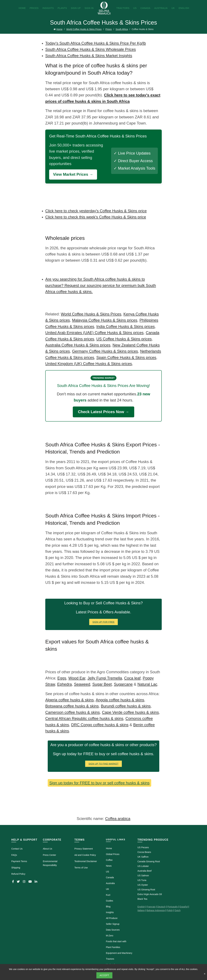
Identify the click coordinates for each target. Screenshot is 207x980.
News (109, 866)
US (135, 8)
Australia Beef (144, 871)
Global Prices (113, 854)
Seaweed (82, 684)
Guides (109, 901)
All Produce (112, 918)
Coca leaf (132, 678)
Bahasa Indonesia (156, 910)
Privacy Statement (84, 849)
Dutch (178, 910)
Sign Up (76, 8)
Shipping (16, 868)
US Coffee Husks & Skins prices (124, 339)
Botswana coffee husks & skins (72, 706)
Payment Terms (19, 861)
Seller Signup (113, 924)
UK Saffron (143, 857)
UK (173, 8)
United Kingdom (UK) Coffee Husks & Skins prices (89, 364)
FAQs (14, 855)
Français (151, 907)
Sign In (89, 8)
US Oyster (143, 885)
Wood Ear (77, 678)
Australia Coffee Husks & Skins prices (78, 345)
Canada (145, 8)
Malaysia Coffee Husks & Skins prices (105, 320)
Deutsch (161, 907)
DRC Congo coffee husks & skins (100, 725)
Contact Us (17, 849)
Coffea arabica (118, 819)
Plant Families (113, 947)
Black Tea (142, 899)
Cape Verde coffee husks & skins (130, 712)
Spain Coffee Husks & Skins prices (126, 357)
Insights (48, 8)
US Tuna (142, 880)
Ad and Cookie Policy (85, 855)
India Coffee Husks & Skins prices (126, 326)
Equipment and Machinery (119, 953)
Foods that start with (116, 941)
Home (22, 8)
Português (173, 907)
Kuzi (108, 895)
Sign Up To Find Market (103, 764)
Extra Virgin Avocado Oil (150, 894)
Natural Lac (147, 684)
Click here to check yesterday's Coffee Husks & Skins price (96, 211)
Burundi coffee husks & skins (126, 706)
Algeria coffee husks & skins (70, 700)
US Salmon (143, 876)
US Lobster (143, 866)
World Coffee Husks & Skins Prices (84, 29)
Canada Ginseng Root (149, 861)
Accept (104, 975)
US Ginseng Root (146, 890)
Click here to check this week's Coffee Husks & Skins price (96, 217)
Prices (34, 8)
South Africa (122, 29)
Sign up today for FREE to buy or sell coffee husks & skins (99, 783)
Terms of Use (81, 868)
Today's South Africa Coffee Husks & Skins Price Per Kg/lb (96, 43)
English (184, 8)
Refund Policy (18, 874)
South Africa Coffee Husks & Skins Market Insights (89, 56)
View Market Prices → (73, 174)
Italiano (141, 910)
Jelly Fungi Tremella (105, 678)
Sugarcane (123, 684)
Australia (161, 8)
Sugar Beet (102, 684)
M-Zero (110, 936)
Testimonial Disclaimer (86, 861)
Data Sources (113, 930)
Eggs (62, 678)
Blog (108, 907)
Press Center (49, 855)
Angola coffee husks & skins (120, 700)
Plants (62, 8)
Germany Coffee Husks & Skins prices (105, 351)
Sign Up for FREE (104, 622)
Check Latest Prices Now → (103, 412)
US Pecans (143, 847)
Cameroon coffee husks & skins (73, 712)
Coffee (109, 860)
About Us (48, 849)
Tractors (123, 8)
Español (184, 907)
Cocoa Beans (144, 852)
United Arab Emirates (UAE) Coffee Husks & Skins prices (94, 333)
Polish (170, 910)
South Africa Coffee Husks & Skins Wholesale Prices (91, 49)
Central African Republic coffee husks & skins (84, 718)
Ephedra (64, 684)
